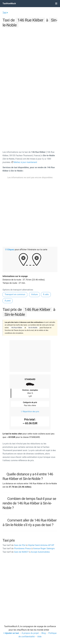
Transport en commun (15, 294)
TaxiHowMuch (9, 3)
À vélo (46, 294)
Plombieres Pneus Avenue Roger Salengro (29, 548)
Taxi (4, 13)
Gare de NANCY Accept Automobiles (26, 552)
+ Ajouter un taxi (11, 633)
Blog (44, 633)
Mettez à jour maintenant (24, 162)
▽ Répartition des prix (30, 412)
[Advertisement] (30, 58)
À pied (8, 301)
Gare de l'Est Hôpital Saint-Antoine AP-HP (28, 545)
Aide (39, 637)
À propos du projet (30, 633)
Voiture (34, 294)
